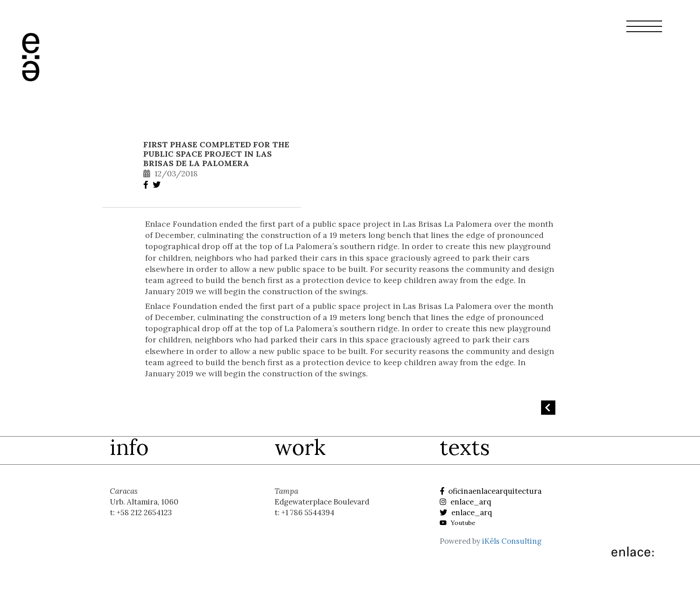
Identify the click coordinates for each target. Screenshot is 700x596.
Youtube (458, 523)
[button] (644, 32)
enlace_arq (465, 502)
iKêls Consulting (512, 541)
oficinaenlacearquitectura (491, 491)
